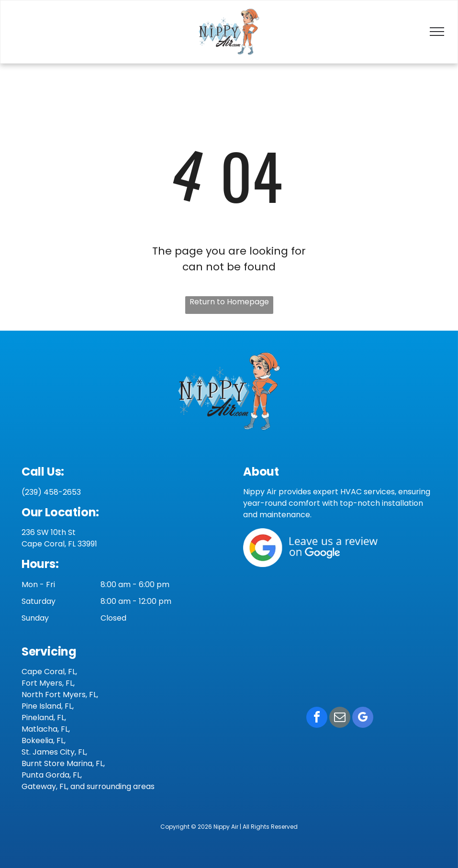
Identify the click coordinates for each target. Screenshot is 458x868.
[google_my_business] (363, 718)
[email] (340, 718)
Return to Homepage (229, 302)
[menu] (437, 32)
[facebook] (317, 718)
